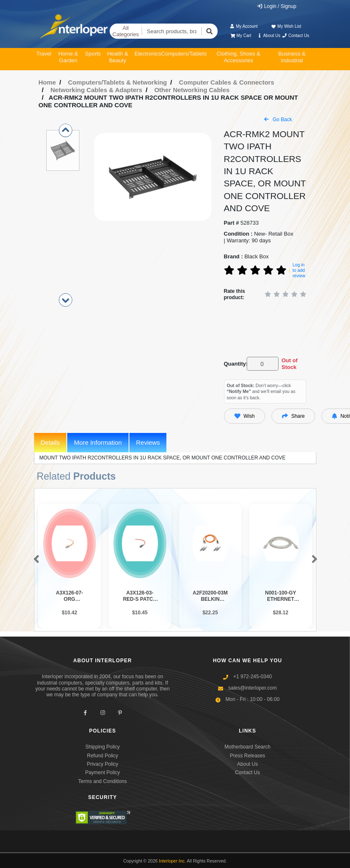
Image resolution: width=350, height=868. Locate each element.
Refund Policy (103, 756)
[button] (35, 560)
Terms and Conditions (103, 781)
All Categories (126, 31)
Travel (44, 54)
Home (47, 82)
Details (50, 442)
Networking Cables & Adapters (96, 90)
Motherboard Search (247, 747)
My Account (243, 26)
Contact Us (296, 36)
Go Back (278, 119)
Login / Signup (276, 6)
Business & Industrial (292, 57)
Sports (93, 54)
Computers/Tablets (184, 54)
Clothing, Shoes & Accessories (238, 57)
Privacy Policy (103, 764)
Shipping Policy (103, 747)
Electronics (148, 54)
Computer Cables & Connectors (227, 82)
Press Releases (247, 756)
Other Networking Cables (192, 90)
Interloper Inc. (172, 861)
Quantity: (234, 364)
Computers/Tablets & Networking (118, 82)
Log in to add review (299, 270)
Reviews (148, 442)
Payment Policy (103, 772)
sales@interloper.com (253, 688)
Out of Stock (289, 364)
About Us (268, 36)
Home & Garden (68, 57)
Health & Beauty (118, 57)
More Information (98, 442)
